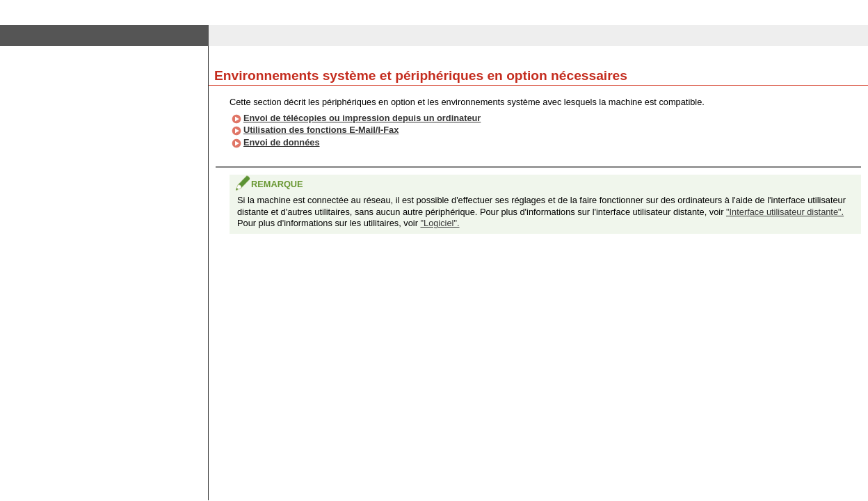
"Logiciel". (440, 223)
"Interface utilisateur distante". (785, 212)
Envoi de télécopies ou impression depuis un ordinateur (362, 118)
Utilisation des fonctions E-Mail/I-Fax (321, 130)
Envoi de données (282, 142)
